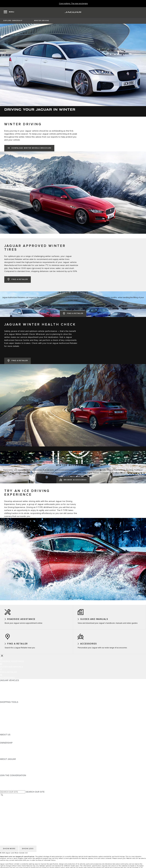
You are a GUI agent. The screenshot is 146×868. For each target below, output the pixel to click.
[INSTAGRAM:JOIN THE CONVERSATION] (7, 778)
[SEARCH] (2, 795)
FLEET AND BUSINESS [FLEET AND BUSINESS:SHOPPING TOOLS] (11, 729)
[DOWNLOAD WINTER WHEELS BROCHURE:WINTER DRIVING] (29, 148)
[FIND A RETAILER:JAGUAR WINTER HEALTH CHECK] (18, 361)
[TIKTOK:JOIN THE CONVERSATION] (5, 781)
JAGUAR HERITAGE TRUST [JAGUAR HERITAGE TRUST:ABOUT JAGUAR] (13, 773)
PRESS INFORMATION (11, 814)
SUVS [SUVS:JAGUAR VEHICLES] (3, 688)
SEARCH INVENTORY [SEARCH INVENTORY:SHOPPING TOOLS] (10, 732)
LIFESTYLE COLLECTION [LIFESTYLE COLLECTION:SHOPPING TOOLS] (12, 726)
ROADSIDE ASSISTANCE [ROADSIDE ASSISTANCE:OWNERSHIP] (12, 754)
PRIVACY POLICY (8, 801)
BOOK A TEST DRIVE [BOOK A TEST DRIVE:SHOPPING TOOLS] (10, 721)
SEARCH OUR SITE (35, 792)
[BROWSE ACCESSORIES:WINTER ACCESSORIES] (73, 480)
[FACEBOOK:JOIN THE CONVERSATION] (7, 786)
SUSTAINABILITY (8, 740)
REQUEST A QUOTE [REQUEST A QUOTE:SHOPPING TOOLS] (10, 716)
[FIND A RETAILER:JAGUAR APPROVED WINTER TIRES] (18, 280)
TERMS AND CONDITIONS (13, 806)
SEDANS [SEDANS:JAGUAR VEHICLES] (4, 686)
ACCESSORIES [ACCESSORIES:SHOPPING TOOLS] (7, 724)
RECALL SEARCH (8, 756)
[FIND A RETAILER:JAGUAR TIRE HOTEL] (73, 314)
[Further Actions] (2, 656)
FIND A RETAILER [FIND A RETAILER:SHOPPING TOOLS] (8, 713)
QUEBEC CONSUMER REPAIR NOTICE (19, 820)
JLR (2, 737)
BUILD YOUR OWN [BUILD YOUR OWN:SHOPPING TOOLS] (9, 707)
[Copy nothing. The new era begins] (73, 4)
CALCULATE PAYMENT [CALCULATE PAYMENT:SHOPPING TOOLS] (11, 710)
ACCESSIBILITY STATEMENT (14, 817)
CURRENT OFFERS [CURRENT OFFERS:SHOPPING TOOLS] (9, 705)
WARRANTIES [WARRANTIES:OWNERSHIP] (7, 751)
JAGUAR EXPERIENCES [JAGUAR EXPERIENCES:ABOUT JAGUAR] (12, 765)
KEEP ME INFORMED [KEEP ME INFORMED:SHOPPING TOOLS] (10, 718)
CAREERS (5, 812)
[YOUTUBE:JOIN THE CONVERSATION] (6, 784)
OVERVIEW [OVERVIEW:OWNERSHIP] (5, 745)
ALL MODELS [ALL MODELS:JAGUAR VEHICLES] (6, 683)
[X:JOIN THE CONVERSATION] (2, 789)
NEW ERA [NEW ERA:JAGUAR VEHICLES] (5, 699)
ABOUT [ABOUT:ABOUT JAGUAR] (3, 762)
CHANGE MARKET (9, 798)
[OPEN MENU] (9, 12)
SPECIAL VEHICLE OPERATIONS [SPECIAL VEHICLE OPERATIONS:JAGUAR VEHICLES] (16, 691)
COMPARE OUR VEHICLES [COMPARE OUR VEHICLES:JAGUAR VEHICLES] (13, 697)
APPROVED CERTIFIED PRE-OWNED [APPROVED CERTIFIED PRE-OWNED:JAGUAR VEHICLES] (18, 694)
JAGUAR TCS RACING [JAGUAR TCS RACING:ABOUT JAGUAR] (11, 767)
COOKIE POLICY (8, 803)
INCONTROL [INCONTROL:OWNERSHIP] (6, 748)
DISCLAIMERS (7, 809)
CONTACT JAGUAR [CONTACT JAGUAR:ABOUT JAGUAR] (9, 770)
